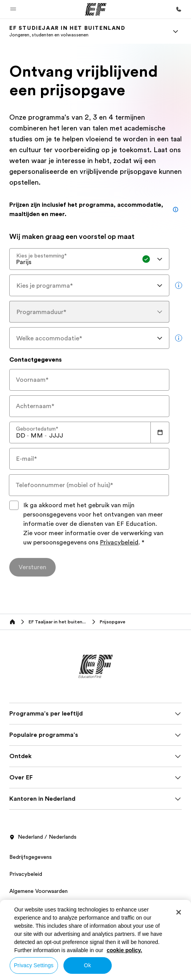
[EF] (96, 9)
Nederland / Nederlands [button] (43, 837)
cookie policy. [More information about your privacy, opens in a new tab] (124, 950)
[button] (13, 9)
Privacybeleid (119, 542)
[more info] (179, 285)
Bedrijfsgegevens (31, 857)
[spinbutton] (20, 436)
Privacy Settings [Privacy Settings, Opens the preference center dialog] (34, 965)
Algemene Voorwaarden (38, 891)
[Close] (179, 912)
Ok (87, 965)
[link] (67, 31)
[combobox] (89, 259)
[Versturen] (32, 567)
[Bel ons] (179, 9)
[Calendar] (160, 433)
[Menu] (176, 31)
